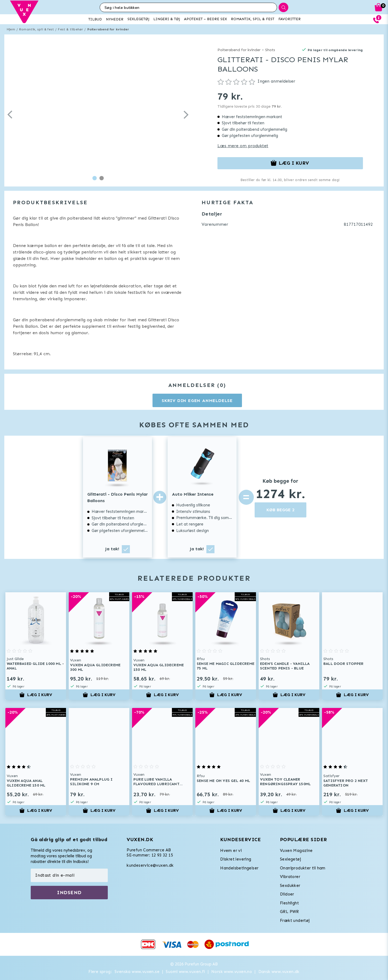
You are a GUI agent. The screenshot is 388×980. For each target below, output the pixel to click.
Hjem (11, 29)
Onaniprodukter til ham (303, 868)
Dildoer (287, 894)
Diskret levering (236, 859)
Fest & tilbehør (70, 29)
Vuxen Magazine (296, 851)
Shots (270, 50)
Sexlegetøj (290, 859)
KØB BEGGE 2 (280, 510)
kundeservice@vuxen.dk (150, 865)
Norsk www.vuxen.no (232, 972)
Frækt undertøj (295, 921)
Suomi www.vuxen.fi (185, 972)
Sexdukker (290, 886)
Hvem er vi (231, 851)
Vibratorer (290, 877)
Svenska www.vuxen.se (137, 972)
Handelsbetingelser (239, 868)
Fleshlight (289, 903)
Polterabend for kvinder (108, 29)
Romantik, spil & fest (37, 29)
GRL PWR (290, 912)
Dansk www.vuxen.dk (279, 972)
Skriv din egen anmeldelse (197, 401)
